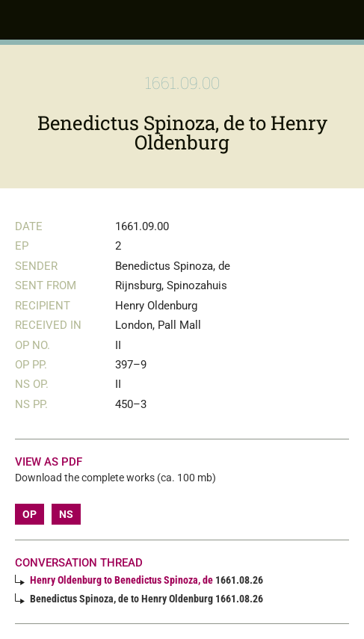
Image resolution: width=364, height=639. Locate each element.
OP (30, 514)
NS (66, 514)
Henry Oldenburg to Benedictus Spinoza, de (121, 580)
